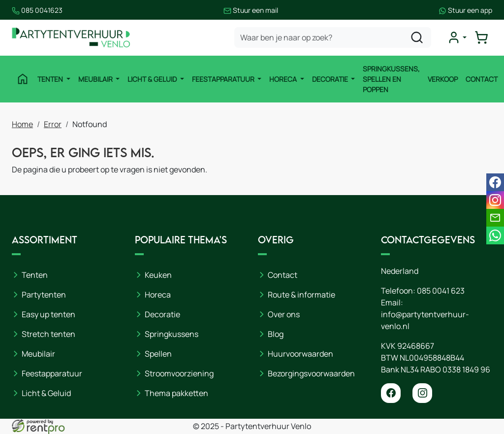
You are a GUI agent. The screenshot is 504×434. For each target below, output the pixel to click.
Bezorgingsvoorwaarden (311, 373)
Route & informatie (301, 295)
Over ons (284, 314)
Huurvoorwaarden (300, 354)
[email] (495, 218)
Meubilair (96, 79)
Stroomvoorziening (179, 373)
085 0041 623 (441, 291)
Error (53, 124)
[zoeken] (417, 37)
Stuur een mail (251, 10)
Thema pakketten (176, 393)
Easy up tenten (48, 314)
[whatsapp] (495, 235)
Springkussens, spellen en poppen (391, 79)
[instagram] (422, 393)
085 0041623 (37, 10)
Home (22, 124)
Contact (482, 79)
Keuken (158, 275)
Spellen (158, 354)
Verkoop (443, 79)
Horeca (284, 79)
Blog (276, 334)
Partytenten (44, 295)
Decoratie (331, 79)
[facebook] (391, 393)
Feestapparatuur (224, 79)
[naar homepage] (71, 38)
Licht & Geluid (153, 79)
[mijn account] (457, 37)
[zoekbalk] (333, 37)
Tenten (51, 79)
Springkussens (172, 334)
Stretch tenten (48, 334)
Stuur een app (465, 10)
